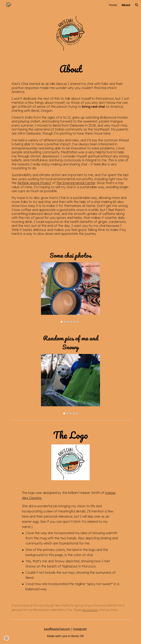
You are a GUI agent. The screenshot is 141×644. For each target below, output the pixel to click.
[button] (137, 5)
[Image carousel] (70, 292)
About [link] (126, 5)
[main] (71, 150)
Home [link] (113, 5)
